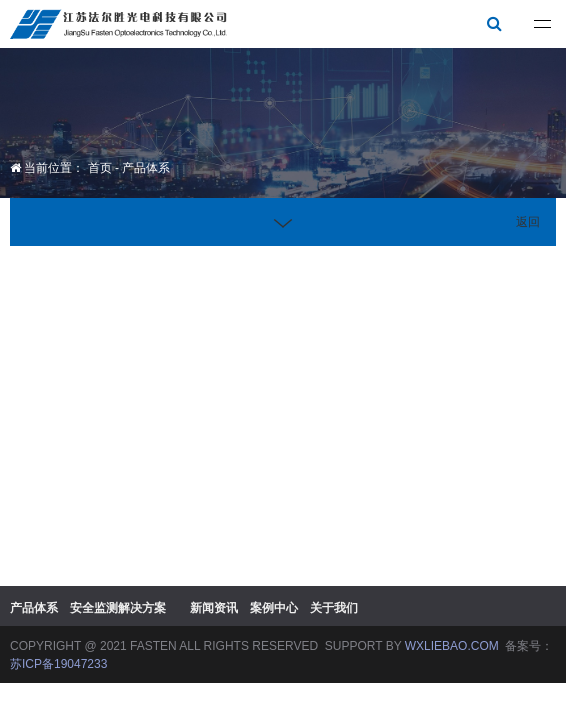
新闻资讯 (214, 608)
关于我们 (334, 608)
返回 (528, 222)
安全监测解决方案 (118, 608)
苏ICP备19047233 (58, 664)
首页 (100, 168)
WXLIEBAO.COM (452, 646)
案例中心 (274, 608)
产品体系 (146, 168)
